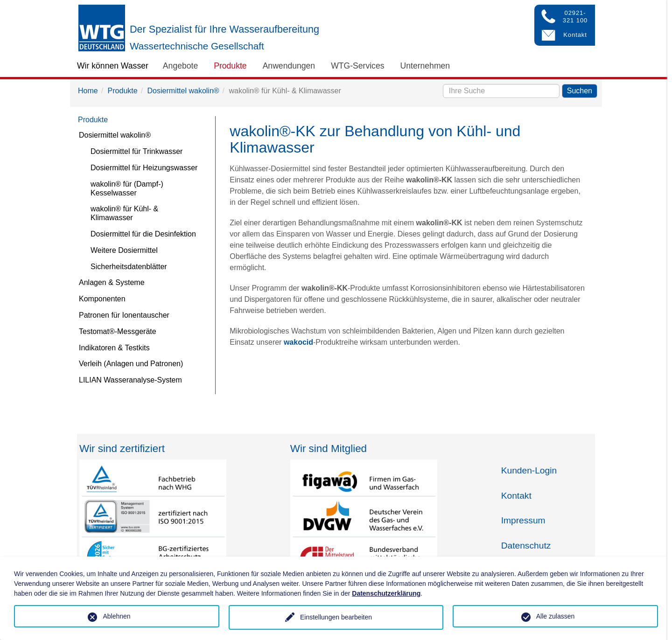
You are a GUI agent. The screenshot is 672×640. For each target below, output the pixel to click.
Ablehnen (116, 616)
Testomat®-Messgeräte (118, 331)
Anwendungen (289, 66)
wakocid (298, 342)
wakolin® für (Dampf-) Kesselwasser (127, 188)
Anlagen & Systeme (112, 282)
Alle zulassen (556, 616)
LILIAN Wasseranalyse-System (130, 380)
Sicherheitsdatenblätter (129, 267)
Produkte (230, 66)
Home (88, 91)
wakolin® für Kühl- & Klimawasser (124, 213)
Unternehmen (425, 66)
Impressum (523, 520)
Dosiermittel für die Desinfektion (143, 234)
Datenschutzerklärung (386, 593)
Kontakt (516, 496)
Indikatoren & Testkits (114, 348)
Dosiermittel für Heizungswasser (144, 168)
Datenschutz (526, 546)
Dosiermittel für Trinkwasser (136, 151)
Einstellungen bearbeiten (336, 617)
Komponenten (102, 299)
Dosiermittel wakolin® (183, 91)
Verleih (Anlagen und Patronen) (131, 364)
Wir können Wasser (113, 66)
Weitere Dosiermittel (124, 250)
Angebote (180, 66)
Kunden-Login (529, 470)
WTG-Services (357, 66)
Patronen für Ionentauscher (124, 315)
